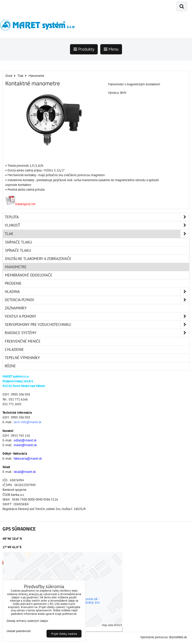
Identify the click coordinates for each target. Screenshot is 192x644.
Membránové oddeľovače (29, 275)
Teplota (97, 217)
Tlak (97, 234)
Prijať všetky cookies (64, 634)
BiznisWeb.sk (178, 637)
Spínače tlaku (18, 250)
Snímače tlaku (18, 242)
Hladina (97, 292)
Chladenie (14, 349)
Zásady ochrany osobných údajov (27, 621)
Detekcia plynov (97, 300)
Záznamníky (16, 308)
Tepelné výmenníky (22, 358)
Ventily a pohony (97, 316)
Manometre (16, 267)
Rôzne (10, 366)
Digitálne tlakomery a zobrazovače (38, 259)
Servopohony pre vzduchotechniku (97, 325)
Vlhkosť (97, 225)
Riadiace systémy (97, 333)
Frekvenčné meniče (23, 341)
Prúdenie (13, 283)
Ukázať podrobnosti (19, 631)
